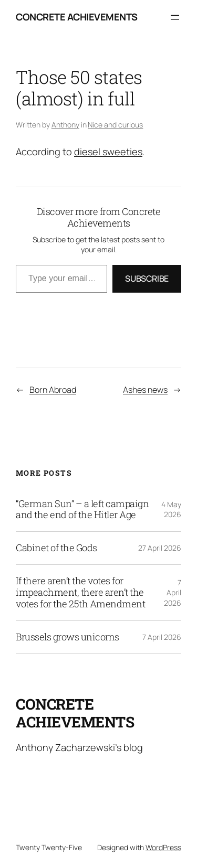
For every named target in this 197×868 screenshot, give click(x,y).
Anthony (65, 125)
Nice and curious (115, 125)
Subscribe (147, 278)
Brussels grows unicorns (68, 637)
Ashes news (145, 390)
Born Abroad (53, 390)
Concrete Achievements (77, 17)
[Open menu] (175, 17)
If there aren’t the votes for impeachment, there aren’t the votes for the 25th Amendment (80, 593)
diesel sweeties (108, 152)
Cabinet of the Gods (56, 548)
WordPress (163, 847)
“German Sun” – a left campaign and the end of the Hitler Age (82, 510)
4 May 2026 (171, 510)
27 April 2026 (160, 548)
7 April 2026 (173, 593)
